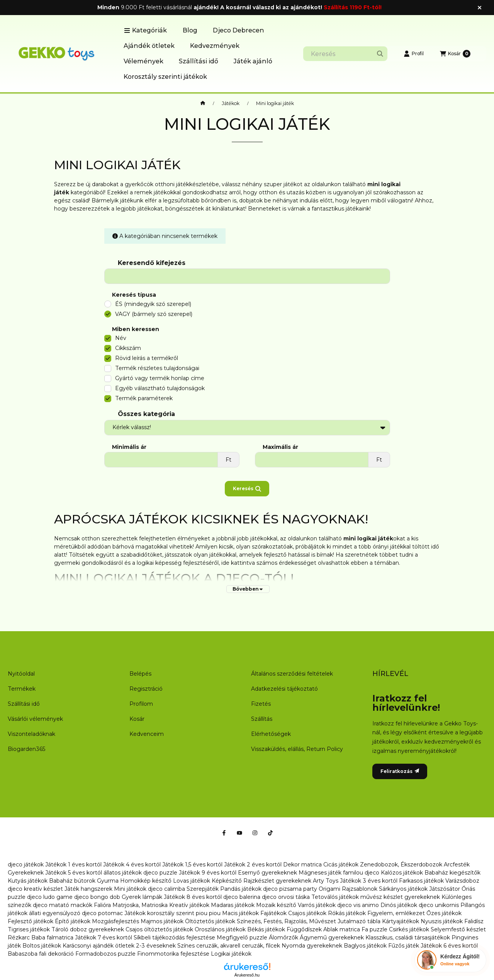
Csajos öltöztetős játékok (159, 929)
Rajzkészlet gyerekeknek (277, 881)
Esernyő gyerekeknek (267, 873)
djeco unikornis (439, 905)
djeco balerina (242, 897)
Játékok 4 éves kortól (132, 865)
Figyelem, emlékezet (396, 913)
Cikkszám (128, 348)
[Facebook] (224, 833)
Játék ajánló (253, 61)
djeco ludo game (50, 897)
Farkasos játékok (421, 881)
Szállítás (262, 719)
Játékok (231, 104)
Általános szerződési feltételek (292, 674)
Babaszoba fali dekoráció (41, 954)
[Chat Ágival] (450, 960)
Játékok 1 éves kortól (73, 865)
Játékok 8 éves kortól (193, 897)
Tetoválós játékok (335, 897)
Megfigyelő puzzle (242, 938)
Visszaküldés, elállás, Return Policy (297, 749)
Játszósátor (445, 889)
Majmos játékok (162, 921)
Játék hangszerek (88, 889)
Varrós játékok (317, 905)
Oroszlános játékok (220, 929)
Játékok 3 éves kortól (369, 881)
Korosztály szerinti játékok (165, 77)
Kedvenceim (147, 734)
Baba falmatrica (52, 938)
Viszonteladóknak (31, 734)
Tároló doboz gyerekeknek (88, 929)
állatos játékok (123, 873)
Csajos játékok (307, 913)
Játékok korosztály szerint (159, 913)
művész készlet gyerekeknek (400, 897)
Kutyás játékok (28, 881)
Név (121, 338)
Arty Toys (326, 881)
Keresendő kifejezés (152, 263)
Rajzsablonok (360, 889)
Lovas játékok (192, 881)
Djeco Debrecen (239, 30)
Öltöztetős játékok (210, 921)
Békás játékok (266, 929)
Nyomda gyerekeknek (312, 946)
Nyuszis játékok (442, 921)
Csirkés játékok (409, 929)
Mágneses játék (320, 873)
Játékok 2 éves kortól (253, 865)
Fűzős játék (404, 946)
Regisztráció (146, 689)
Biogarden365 (26, 749)
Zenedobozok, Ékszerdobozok (401, 865)
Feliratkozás (400, 771)
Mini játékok (130, 889)
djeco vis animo (358, 905)
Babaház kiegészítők (452, 873)
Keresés (247, 489)
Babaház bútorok (72, 881)
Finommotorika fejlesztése (173, 954)
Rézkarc (19, 938)
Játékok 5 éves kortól (74, 873)
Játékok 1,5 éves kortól (192, 865)
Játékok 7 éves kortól (104, 938)
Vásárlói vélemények (35, 719)
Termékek (22, 689)
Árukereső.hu (247, 975)
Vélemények (143, 61)
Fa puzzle (374, 929)
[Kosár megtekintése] (455, 54)
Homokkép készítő (146, 881)
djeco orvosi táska (286, 897)
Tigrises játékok (29, 929)
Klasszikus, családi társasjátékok (408, 938)
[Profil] (414, 54)
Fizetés (261, 704)
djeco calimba (166, 889)
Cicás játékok (341, 865)
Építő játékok (73, 921)
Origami (329, 889)
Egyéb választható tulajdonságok (160, 388)
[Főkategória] (203, 104)
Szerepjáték (203, 889)
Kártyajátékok (401, 921)
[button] (145, 31)
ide (225, 563)
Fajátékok (273, 913)
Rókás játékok (347, 913)
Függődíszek (304, 929)
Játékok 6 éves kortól (449, 946)
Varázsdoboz (462, 881)
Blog (190, 30)
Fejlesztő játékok (31, 921)
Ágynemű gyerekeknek (332, 938)
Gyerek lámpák (142, 897)
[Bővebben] (248, 589)
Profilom (141, 704)
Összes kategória (146, 414)
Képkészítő (227, 881)
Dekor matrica (302, 865)
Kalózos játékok (402, 873)
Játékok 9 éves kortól (208, 873)
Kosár (137, 719)
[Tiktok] (270, 833)
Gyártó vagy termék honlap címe (160, 378)
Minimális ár (129, 447)
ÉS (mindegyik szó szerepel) (153, 304)
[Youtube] (239, 833)
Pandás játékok (241, 889)
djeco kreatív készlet (35, 889)
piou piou (208, 913)
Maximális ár (280, 447)
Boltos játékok (42, 946)
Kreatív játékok (189, 905)
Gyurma (108, 881)
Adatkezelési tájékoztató (284, 689)
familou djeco (361, 873)
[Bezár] (480, 8)
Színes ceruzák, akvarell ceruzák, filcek (229, 946)
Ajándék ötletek (149, 46)
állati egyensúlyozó (55, 913)
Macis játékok (240, 913)
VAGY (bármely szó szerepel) (154, 314)
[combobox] (345, 54)
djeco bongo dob (97, 897)
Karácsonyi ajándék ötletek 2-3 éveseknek (119, 946)
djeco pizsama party (290, 889)
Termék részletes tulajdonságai (157, 368)
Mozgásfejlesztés (115, 921)
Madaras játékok (233, 905)
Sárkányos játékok (403, 889)
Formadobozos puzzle (105, 954)
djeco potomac (102, 913)
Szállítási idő (199, 61)
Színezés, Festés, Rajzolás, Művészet (286, 921)
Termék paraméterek (144, 398)
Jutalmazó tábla (359, 921)
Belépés (140, 674)
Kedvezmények (215, 46)
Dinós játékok (399, 905)
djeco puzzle (160, 873)
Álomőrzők (283, 938)
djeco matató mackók (63, 905)
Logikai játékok (231, 954)
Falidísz (474, 921)
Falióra (102, 905)
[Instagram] (255, 833)
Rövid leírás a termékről (147, 358)
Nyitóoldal (21, 674)
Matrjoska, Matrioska (140, 905)
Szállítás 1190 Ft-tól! (353, 7)
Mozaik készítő (276, 905)
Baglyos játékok (365, 946)
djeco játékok (26, 865)
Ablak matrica (342, 929)
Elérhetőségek (271, 734)
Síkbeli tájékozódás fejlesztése (174, 938)
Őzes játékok (444, 913)
